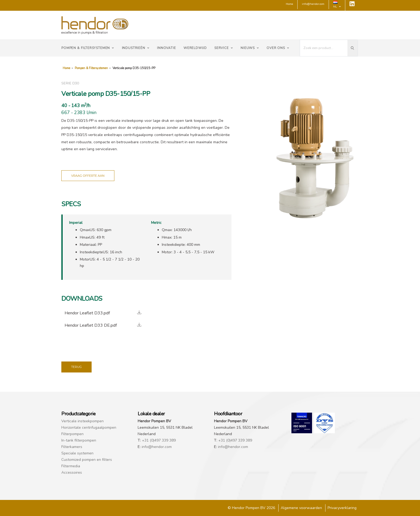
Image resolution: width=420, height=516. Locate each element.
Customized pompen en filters (87, 460)
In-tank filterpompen (79, 440)
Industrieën (136, 48)
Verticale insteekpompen (82, 421)
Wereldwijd (195, 48)
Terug (77, 367)
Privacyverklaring (342, 508)
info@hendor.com (157, 447)
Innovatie (166, 48)
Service (224, 48)
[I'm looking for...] (324, 48)
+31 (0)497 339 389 (159, 440)
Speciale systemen (77, 453)
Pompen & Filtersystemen (88, 48)
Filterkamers (72, 447)
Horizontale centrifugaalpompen (89, 428)
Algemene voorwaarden (301, 508)
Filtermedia (71, 466)
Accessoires (72, 472)
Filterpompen (72, 434)
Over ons (278, 48)
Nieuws (250, 48)
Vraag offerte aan (88, 176)
